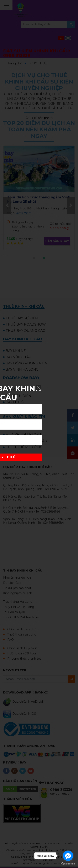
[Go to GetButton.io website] (68, 864)
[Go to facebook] (68, 856)
